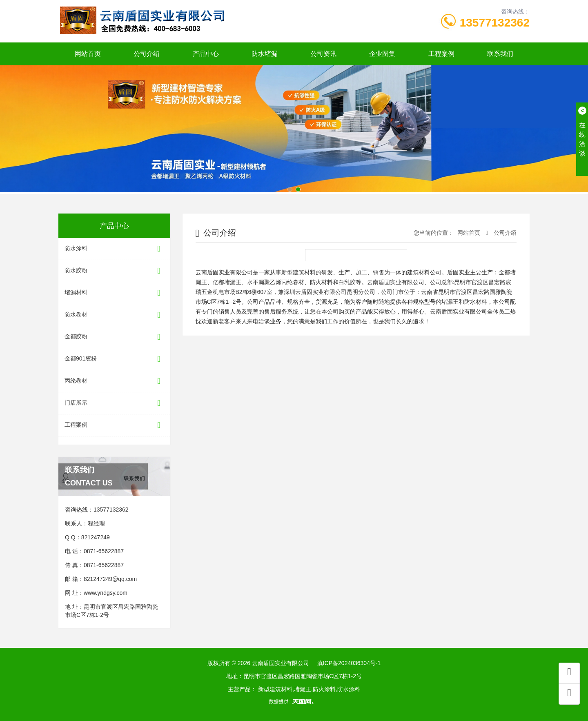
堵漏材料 (114, 293)
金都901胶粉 (114, 359)
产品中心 (206, 54)
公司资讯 (323, 54)
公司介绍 (147, 54)
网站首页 (88, 54)
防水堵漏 (265, 54)
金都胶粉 (114, 337)
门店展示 (114, 403)
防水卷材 (114, 315)
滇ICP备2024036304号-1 (349, 663)
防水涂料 (114, 249)
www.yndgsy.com (106, 593)
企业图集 (382, 54)
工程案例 (441, 54)
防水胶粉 (114, 271)
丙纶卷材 (114, 381)
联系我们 (500, 54)
